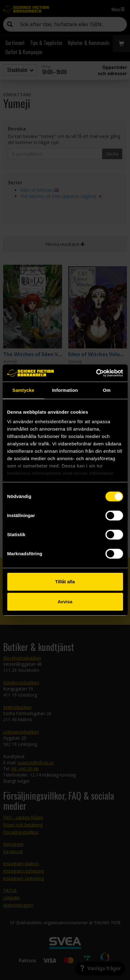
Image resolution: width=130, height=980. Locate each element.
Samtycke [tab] (23, 390)
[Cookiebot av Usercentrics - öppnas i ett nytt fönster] (96, 373)
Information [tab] (65, 390)
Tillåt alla (65, 582)
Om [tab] (107, 390)
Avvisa (65, 602)
